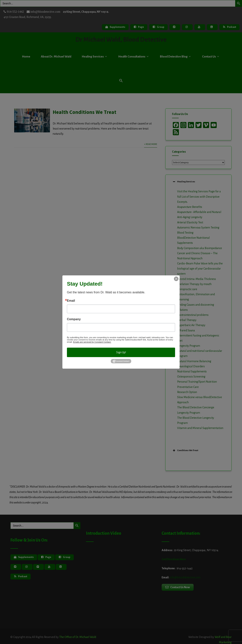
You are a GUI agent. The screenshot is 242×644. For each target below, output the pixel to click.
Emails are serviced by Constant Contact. (92, 342)
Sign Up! (121, 352)
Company (74, 319)
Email (71, 301)
